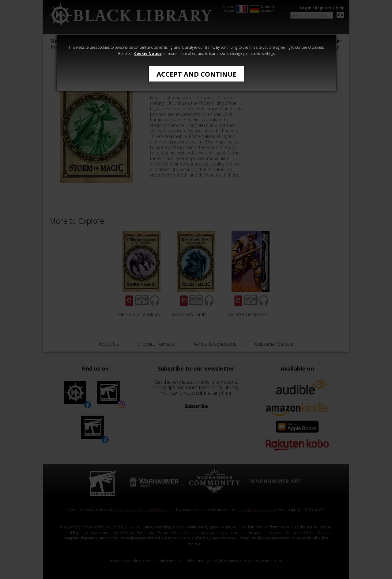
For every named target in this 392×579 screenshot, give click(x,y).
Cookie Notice (148, 53)
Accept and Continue (196, 74)
